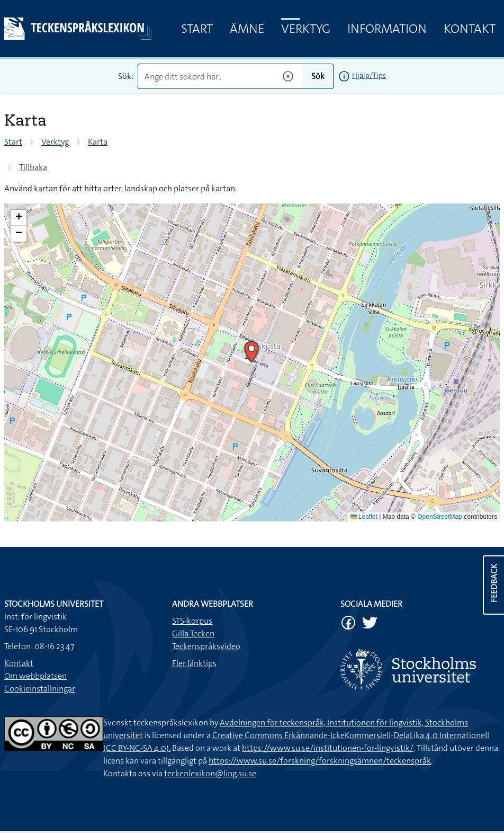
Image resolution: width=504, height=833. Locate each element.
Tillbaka (33, 167)
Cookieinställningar (40, 689)
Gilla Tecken (193, 633)
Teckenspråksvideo (206, 646)
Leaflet (364, 517)
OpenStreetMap (440, 517)
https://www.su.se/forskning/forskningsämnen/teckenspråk (320, 761)
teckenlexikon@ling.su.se (210, 773)
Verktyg (306, 29)
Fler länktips (194, 663)
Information (387, 29)
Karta (98, 142)
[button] (251, 352)
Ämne (247, 29)
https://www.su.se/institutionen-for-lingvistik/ (328, 748)
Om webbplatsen (35, 676)
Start (197, 29)
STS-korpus (192, 621)
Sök (318, 76)
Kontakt (470, 29)
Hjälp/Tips (369, 75)
